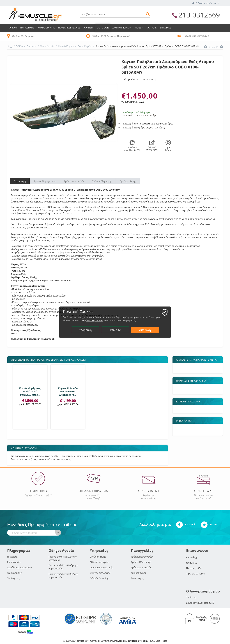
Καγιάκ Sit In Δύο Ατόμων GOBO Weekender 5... (68, 391)
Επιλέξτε (115, 330)
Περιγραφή (20, 181)
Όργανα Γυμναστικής (101, 567)
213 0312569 (199, 15)
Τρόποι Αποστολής (74, 181)
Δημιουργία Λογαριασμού (200, 603)
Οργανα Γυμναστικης (22, 28)
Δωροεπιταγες (139, 573)
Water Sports (47, 46)
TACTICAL (151, 28)
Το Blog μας (13, 578)
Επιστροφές (137, 578)
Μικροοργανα (46, 28)
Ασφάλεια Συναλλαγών (19, 567)
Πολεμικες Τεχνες (69, 28)
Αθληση (88, 28)
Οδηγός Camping (99, 578)
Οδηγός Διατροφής (100, 573)
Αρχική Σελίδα (15, 46)
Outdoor (103, 28)
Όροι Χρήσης (14, 573)
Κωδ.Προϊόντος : (130, 79)
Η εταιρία (12, 557)
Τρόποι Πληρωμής (102, 181)
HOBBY (139, 28)
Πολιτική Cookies (94, 320)
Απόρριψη (85, 330)
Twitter (209, 525)
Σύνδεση (191, 597)
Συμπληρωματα (122, 28)
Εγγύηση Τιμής (128, 181)
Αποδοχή (145, 330)
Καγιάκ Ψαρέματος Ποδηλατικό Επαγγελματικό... (30, 391)
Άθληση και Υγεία (99, 562)
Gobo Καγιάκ (85, 46)
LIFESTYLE (165, 28)
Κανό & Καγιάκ (66, 46)
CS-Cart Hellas (160, 641)
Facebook (186, 525)
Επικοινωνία (14, 562)
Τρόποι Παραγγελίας (45, 181)
